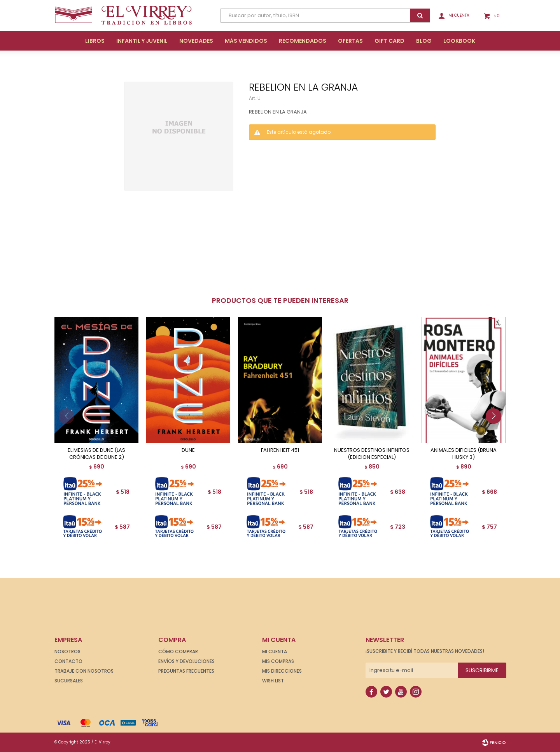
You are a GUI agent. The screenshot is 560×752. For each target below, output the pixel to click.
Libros (95, 41)
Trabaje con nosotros (84, 671)
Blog (424, 41)
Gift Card (389, 41)
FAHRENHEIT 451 (280, 450)
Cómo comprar (178, 651)
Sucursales (69, 681)
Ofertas (350, 41)
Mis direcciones (282, 671)
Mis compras (278, 661)
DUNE (188, 450)
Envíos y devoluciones (186, 661)
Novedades (196, 41)
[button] (496, 432)
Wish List (273, 681)
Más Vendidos (246, 41)
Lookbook (459, 41)
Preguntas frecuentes (186, 671)
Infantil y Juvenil (142, 41)
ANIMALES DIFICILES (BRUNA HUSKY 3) (464, 454)
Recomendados (303, 41)
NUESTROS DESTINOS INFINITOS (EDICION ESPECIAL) (372, 454)
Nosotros (67, 651)
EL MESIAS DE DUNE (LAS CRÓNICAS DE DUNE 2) (96, 454)
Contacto (68, 661)
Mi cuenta (275, 651)
